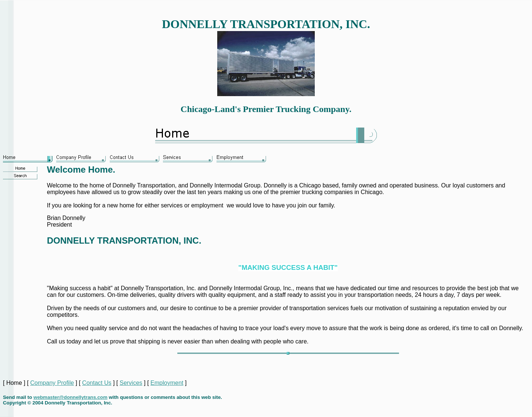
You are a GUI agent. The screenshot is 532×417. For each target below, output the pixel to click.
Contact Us (97, 383)
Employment (167, 383)
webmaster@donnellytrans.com (71, 397)
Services (131, 383)
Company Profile (52, 383)
